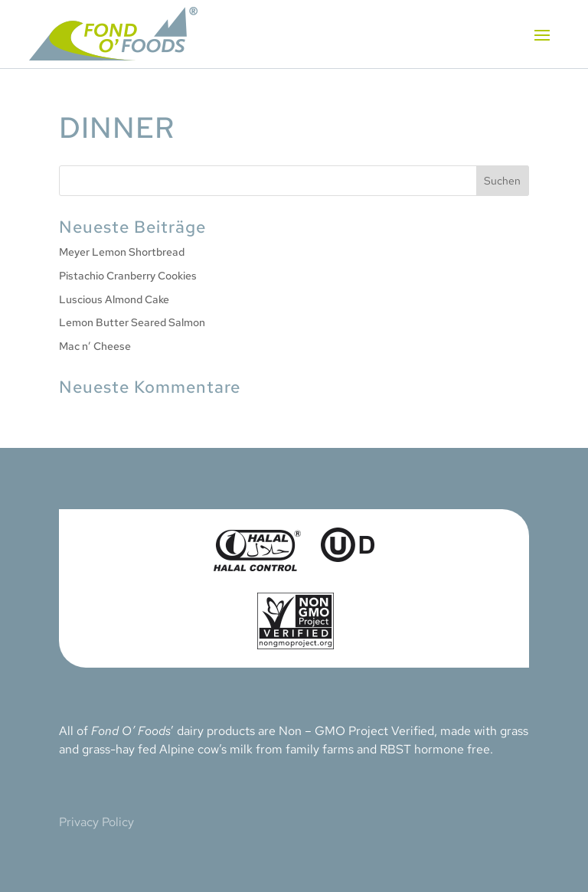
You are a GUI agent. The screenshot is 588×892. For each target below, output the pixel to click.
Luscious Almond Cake (114, 299)
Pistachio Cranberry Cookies (128, 276)
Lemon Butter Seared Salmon (132, 322)
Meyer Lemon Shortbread (122, 252)
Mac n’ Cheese (95, 346)
